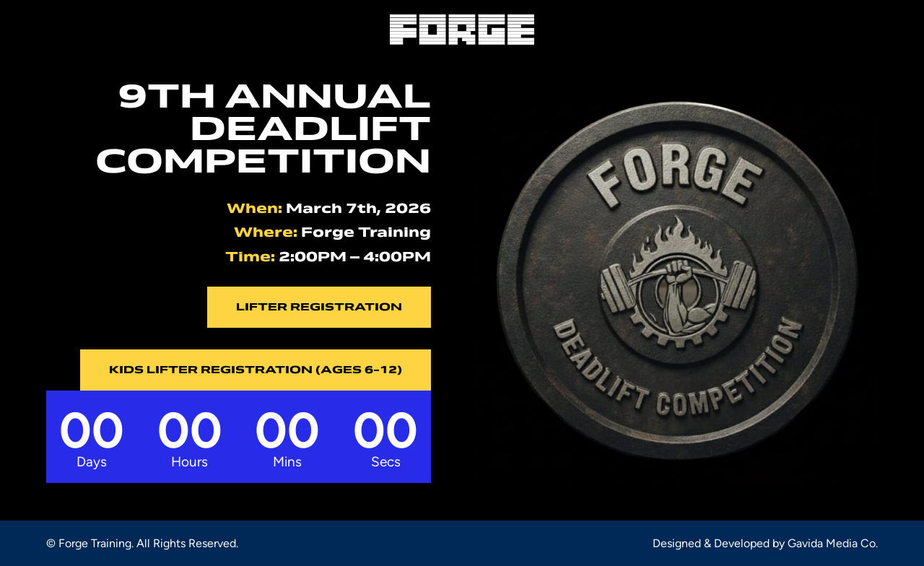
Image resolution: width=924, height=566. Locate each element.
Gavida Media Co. (833, 543)
